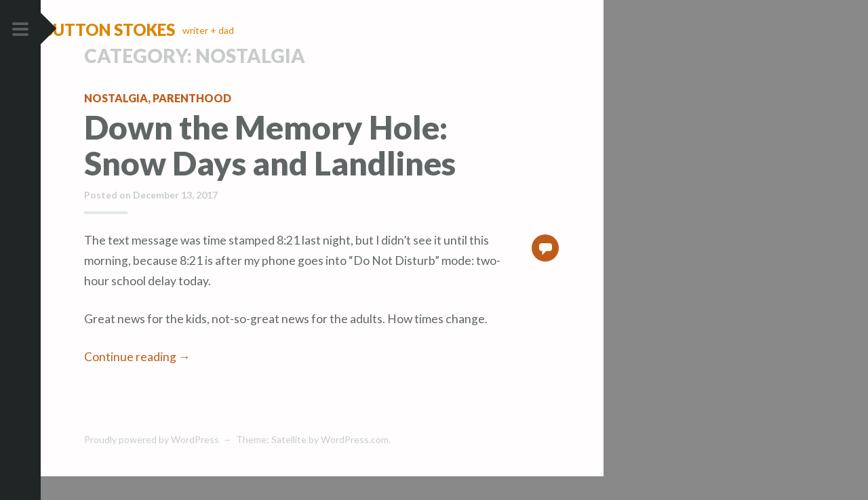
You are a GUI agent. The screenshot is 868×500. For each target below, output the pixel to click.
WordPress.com (355, 464)
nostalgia (116, 122)
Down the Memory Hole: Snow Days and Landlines (270, 169)
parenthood (192, 122)
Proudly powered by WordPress (152, 464)
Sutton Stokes (150, 29)
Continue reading (137, 380)
